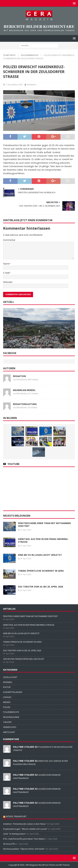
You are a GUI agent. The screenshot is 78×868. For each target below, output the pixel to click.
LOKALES (7, 697)
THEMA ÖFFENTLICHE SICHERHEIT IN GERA (41, 571)
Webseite (8, 282)
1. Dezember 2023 (14, 85)
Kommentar (9, 240)
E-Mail (6, 273)
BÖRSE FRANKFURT (16, 816)
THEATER (7, 722)
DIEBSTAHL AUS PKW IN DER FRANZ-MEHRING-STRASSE (43, 540)
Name (6, 264)
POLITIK (7, 707)
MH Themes (64, 865)
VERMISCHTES (10, 727)
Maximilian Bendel (24, 390)
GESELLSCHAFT (10, 677)
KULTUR (7, 687)
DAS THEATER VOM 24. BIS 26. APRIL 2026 (40, 587)
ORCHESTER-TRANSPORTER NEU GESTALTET (24, 659)
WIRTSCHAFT (9, 732)
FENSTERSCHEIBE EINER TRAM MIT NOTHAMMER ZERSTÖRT (44, 525)
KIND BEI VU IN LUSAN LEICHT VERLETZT (40, 555)
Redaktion (32, 85)
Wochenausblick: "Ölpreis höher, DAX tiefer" (24, 849)
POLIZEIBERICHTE (11, 712)
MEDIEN (7, 702)
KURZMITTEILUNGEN (13, 692)
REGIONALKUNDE (11, 717)
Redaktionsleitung (25, 404)
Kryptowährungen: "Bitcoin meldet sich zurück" (25, 829)
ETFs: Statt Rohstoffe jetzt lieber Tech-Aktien (24, 839)
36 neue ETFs (9, 844)
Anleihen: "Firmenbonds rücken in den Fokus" (25, 824)
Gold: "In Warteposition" (15, 834)
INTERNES (8, 682)
